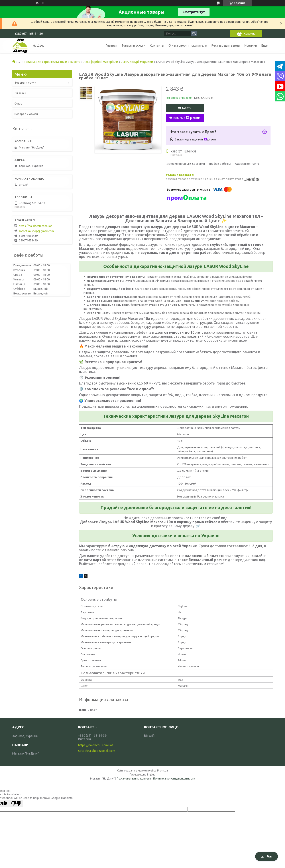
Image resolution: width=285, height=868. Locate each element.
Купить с (187, 118)
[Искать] (194, 33)
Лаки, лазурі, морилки (137, 62)
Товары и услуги (133, 45)
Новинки (251, 45)
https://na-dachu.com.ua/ (35, 226)
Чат (267, 856)
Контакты (157, 45)
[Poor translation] (16, 803)
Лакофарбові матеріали (101, 62)
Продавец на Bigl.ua (142, 774)
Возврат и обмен (26, 114)
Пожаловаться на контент (134, 779)
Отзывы (20, 93)
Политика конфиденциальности (174, 779)
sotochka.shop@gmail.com (36, 231)
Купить (187, 108)
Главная (111, 45)
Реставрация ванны (226, 45)
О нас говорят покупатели (188, 45)
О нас (18, 103)
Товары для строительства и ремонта (52, 62)
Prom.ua (163, 770)
